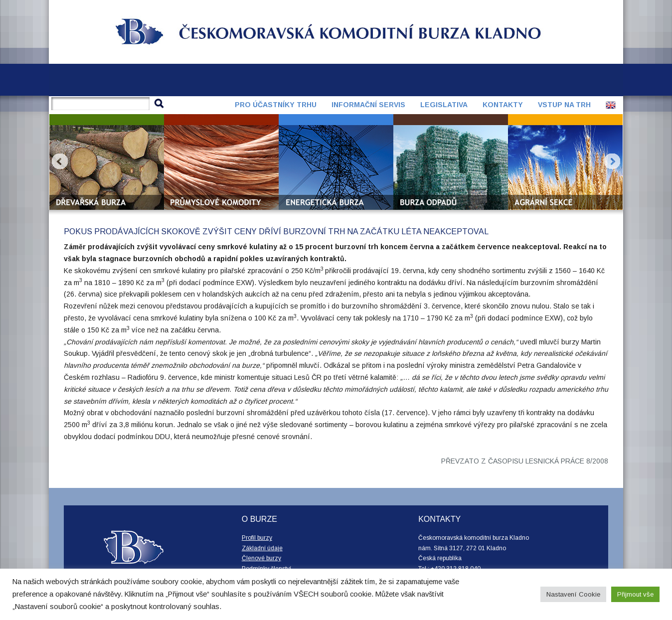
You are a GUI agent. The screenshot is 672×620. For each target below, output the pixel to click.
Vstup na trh (564, 105)
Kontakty (503, 105)
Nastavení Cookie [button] (573, 594)
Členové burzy (261, 558)
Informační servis (368, 105)
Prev (60, 161)
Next (612, 161)
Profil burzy (257, 538)
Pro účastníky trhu (276, 105)
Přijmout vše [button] (635, 594)
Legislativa (444, 105)
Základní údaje (262, 548)
